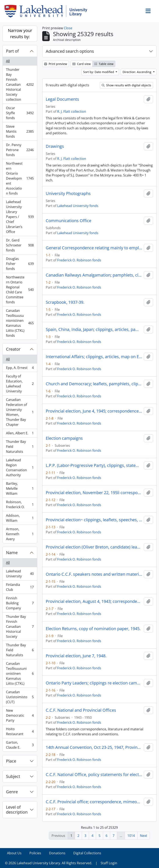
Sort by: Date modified (99, 72)
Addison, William (20, 518)
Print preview (56, 64)
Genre (12, 792)
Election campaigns (64, 438)
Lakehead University (20, 574)
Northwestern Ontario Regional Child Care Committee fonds (20, 290)
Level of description (17, 810)
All (8, 61)
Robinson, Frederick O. (20, 504)
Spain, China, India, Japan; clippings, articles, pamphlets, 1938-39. (94, 329)
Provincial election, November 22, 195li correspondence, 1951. (94, 493)
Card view (82, 64)
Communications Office (69, 221)
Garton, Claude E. (20, 745)
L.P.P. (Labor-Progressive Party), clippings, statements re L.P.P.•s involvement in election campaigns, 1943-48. (94, 465)
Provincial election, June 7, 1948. (76, 656)
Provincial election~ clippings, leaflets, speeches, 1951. (94, 520)
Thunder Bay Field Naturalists (20, 447)
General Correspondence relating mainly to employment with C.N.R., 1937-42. (94, 248)
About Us (14, 853)
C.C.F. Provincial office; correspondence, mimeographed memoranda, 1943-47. (94, 802)
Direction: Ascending (137, 72)
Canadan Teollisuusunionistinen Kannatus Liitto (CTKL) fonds (20, 323)
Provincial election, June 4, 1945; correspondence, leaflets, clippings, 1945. (94, 411)
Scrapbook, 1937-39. (65, 302)
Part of (12, 51)
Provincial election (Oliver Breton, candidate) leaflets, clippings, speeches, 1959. (94, 547)
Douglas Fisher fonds (20, 264)
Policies (35, 853)
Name (12, 553)
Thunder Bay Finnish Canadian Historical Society (20, 627)
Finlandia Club (20, 587)
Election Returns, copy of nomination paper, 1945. (93, 629)
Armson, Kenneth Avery (20, 534)
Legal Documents (62, 99)
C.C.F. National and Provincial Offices (81, 710)
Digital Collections (87, 853)
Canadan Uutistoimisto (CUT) (20, 697)
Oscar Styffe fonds (20, 113)
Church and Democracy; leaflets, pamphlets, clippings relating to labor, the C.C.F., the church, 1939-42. (94, 384)
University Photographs (68, 193)
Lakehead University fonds (78, 206)
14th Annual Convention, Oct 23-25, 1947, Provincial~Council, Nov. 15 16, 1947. (94, 747)
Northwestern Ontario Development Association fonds (20, 178)
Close (68, 28)
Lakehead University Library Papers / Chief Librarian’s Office (20, 217)
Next (144, 836)
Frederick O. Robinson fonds (79, 260)
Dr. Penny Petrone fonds (20, 150)
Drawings (55, 146)
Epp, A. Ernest (20, 369)
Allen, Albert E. (20, 434)
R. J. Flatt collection (72, 111)
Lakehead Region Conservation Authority (20, 468)
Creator (13, 349)
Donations (57, 853)
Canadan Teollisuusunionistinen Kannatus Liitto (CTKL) (20, 673)
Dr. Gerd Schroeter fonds (20, 245)
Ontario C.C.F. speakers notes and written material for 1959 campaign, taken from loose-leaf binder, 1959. (94, 574)
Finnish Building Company (20, 603)
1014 (131, 836)
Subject (13, 776)
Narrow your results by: (20, 34)
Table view (104, 64)
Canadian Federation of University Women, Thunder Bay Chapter (20, 412)
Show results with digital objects (126, 85)
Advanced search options (70, 51)
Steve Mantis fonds (20, 131)
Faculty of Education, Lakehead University (20, 384)
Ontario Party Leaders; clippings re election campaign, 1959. (94, 683)
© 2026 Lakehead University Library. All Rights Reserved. (49, 863)
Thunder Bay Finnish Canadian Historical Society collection (20, 84)
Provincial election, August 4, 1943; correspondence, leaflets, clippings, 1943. (94, 601)
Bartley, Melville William (20, 488)
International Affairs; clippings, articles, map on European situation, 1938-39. (94, 357)
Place (11, 761)
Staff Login (109, 863)
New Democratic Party (20, 715)
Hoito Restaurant (20, 731)
